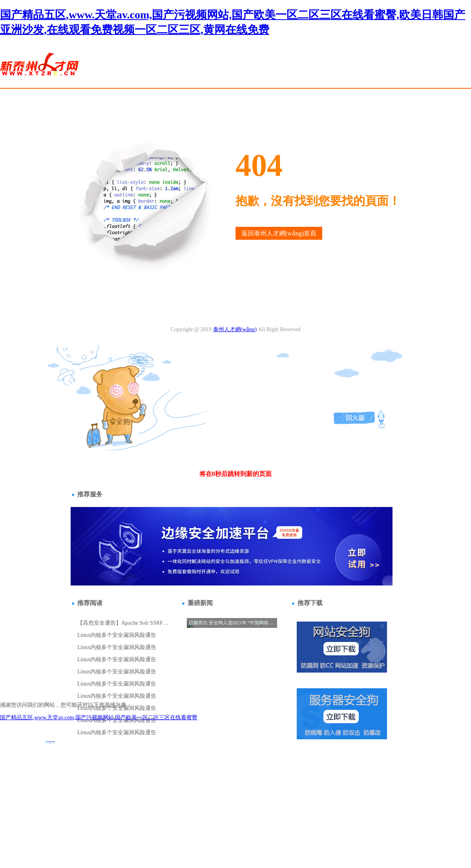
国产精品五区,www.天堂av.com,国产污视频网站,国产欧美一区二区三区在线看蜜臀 (99, 718)
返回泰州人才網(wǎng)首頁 (279, 233)
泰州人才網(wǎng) (235, 329)
